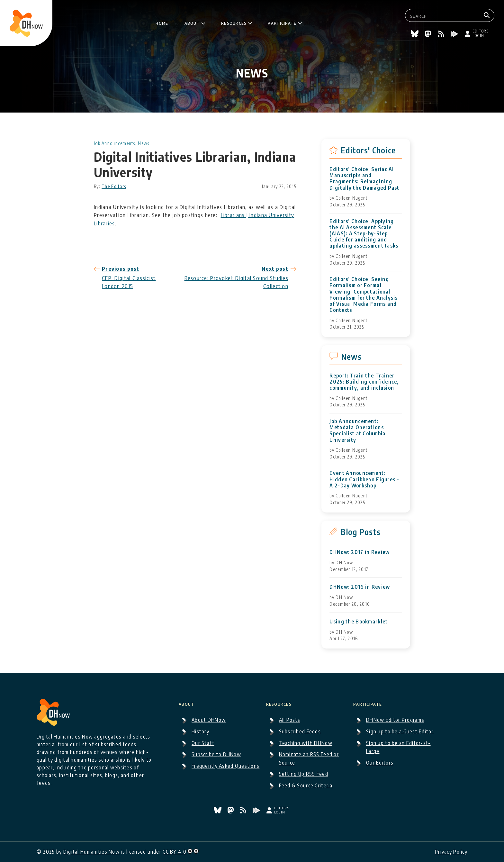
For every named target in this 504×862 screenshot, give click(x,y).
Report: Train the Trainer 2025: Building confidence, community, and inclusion (364, 382)
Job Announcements (115, 143)
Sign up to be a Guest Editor (400, 731)
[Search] (487, 15)
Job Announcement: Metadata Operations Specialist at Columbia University (357, 431)
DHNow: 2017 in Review (360, 552)
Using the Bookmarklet (359, 622)
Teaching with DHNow (306, 743)
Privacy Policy (451, 852)
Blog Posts (360, 532)
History (200, 731)
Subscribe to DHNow (216, 754)
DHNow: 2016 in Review (360, 587)
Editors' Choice (368, 150)
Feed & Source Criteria (306, 785)
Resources (234, 22)
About (192, 22)
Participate (282, 22)
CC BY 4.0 (175, 852)
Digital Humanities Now (91, 852)
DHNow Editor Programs (395, 720)
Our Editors (380, 763)
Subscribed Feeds (300, 731)
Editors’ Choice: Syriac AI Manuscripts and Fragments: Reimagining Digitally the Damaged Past (364, 179)
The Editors (114, 186)
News (144, 143)
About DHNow (209, 720)
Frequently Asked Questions (225, 766)
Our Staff (203, 743)
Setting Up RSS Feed (304, 774)
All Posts (290, 720)
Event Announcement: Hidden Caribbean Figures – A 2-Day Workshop (364, 479)
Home (162, 22)
